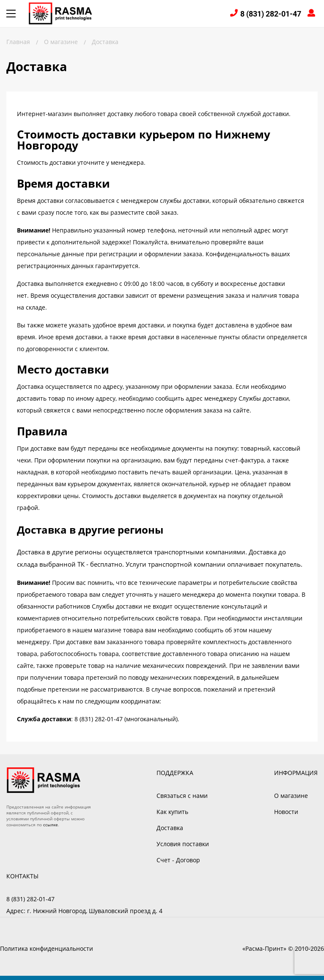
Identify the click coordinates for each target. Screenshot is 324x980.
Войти (313, 14)
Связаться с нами (182, 796)
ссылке (51, 825)
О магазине (291, 796)
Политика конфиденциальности (47, 948)
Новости (286, 812)
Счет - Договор (178, 860)
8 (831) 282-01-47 (271, 14)
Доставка (170, 828)
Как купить (172, 812)
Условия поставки (183, 844)
